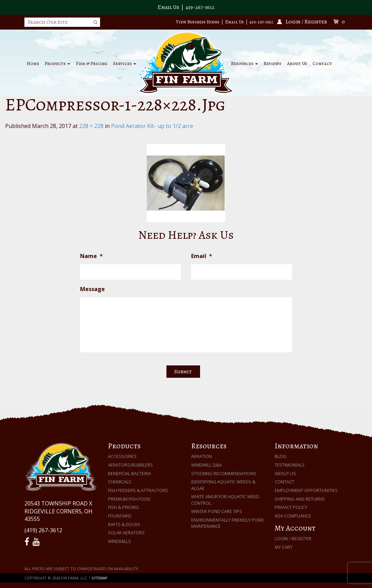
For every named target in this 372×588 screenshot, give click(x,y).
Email (202, 256)
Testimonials (290, 465)
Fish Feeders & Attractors (138, 490)
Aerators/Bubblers (130, 465)
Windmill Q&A (206, 465)
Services (125, 63)
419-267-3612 (200, 7)
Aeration (201, 456)
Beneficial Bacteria (129, 473)
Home (33, 63)
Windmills (119, 541)
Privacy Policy (291, 507)
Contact (322, 63)
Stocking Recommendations (224, 473)
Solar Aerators (126, 533)
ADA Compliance (293, 516)
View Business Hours (198, 22)
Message (92, 289)
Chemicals (120, 482)
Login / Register (293, 538)
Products (57, 63)
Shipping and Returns (300, 499)
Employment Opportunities (306, 490)
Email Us (168, 7)
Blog (281, 456)
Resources (244, 63)
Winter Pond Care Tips (217, 511)
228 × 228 (91, 126)
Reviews (272, 63)
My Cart (284, 547)
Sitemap (100, 578)
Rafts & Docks (124, 524)
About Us (297, 63)
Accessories (122, 456)
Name (91, 256)
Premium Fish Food (129, 499)
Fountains (120, 516)
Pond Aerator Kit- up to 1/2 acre (152, 126)
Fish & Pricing (92, 63)
